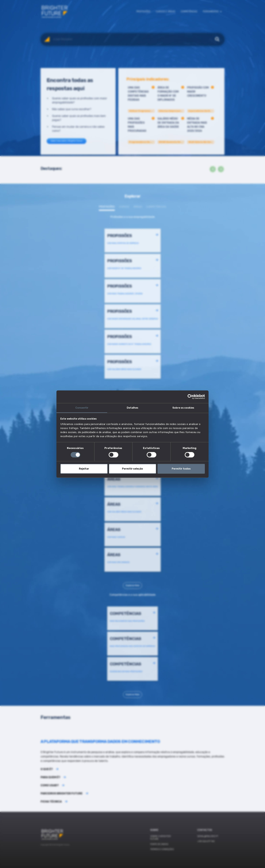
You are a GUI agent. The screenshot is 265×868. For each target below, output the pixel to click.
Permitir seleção (132, 469)
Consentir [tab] (82, 408)
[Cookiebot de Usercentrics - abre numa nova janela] (190, 397)
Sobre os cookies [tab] (183, 408)
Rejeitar (84, 469)
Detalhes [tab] (132, 408)
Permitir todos (181, 469)
